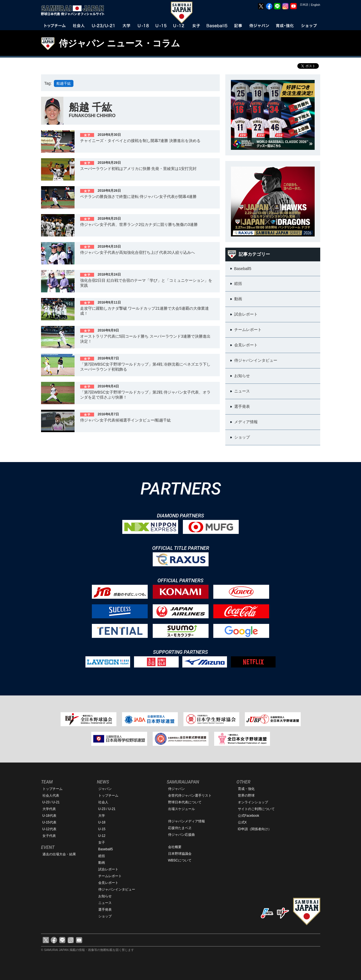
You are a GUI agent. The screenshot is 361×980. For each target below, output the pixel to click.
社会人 (103, 802)
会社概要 (175, 847)
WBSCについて (180, 860)
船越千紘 (64, 83)
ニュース (105, 903)
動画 (102, 863)
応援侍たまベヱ (180, 828)
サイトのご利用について (256, 809)
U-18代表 (49, 816)
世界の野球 (246, 796)
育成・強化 (246, 789)
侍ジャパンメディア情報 (187, 821)
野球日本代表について (185, 802)
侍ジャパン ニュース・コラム (120, 43)
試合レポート (108, 869)
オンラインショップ (253, 802)
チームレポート (110, 876)
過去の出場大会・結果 (59, 854)
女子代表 (49, 836)
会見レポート (108, 883)
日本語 (304, 5)
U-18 (102, 822)
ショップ (105, 916)
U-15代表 (49, 822)
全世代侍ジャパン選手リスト (190, 796)
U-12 (102, 836)
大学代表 (49, 809)
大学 (102, 816)
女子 (102, 842)
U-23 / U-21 (51, 802)
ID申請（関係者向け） (255, 829)
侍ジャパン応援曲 (181, 835)
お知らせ (105, 896)
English (316, 5)
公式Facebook (249, 816)
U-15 (102, 829)
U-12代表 (49, 829)
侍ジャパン (176, 789)
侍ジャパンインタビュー (117, 889)
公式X (242, 822)
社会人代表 (51, 796)
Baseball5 (106, 849)
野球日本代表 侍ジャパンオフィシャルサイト (75, 10)
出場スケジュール (181, 809)
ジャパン (105, 789)
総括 (102, 856)
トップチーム (52, 789)
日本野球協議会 (180, 854)
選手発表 (105, 910)
